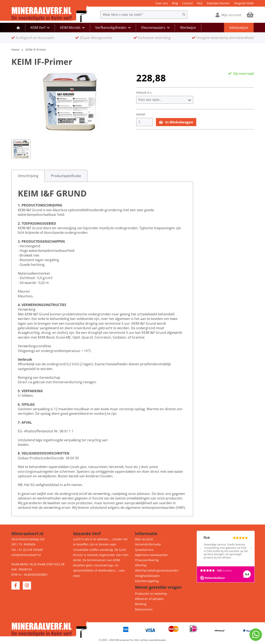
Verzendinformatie (148, 544)
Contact (187, 3)
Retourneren (144, 609)
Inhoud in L (144, 93)
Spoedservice (144, 550)
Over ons (162, 3)
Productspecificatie (66, 176)
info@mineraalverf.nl (26, 555)
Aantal (141, 114)
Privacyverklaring (147, 560)
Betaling (141, 604)
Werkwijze (188, 28)
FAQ (200, 3)
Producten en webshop (151, 594)
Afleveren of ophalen (149, 599)
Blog (175, 3)
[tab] (28, 176)
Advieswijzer (239, 28)
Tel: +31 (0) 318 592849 (27, 550)
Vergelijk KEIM (244, 3)
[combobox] (140, 15)
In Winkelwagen (176, 122)
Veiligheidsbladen (147, 576)
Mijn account (144, 539)
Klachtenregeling (147, 581)
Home (15, 50)
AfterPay (141, 565)
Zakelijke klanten (218, 3)
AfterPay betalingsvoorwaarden (157, 570)
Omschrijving (28, 176)
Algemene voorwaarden (151, 555)
